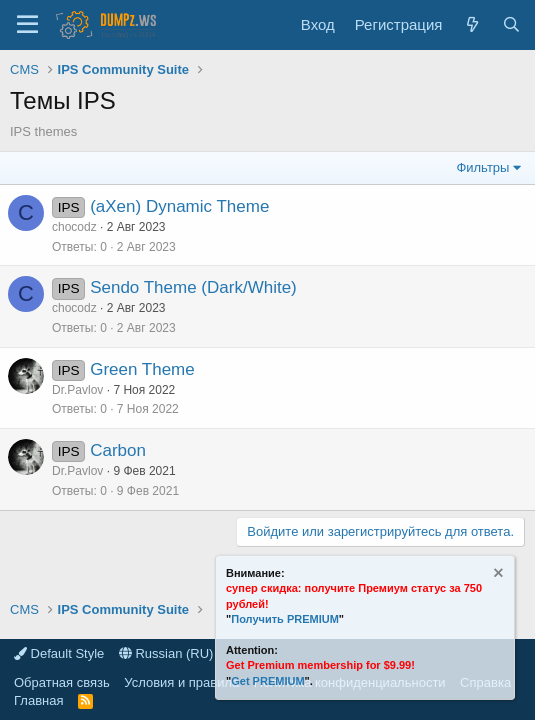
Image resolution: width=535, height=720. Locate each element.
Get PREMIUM (267, 681)
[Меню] (27, 25)
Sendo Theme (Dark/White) (193, 287)
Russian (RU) (166, 653)
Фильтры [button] (482, 167)
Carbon (118, 450)
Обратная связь (62, 682)
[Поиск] (511, 24)
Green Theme (142, 369)
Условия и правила (181, 682)
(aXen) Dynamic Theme (179, 206)
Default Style (59, 653)
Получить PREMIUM (285, 619)
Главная (38, 700)
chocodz (74, 227)
